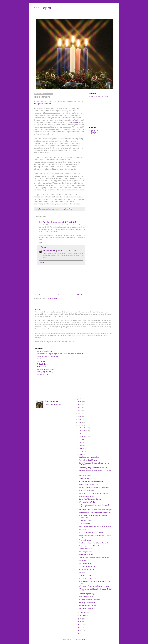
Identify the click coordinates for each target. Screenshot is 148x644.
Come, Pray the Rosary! (45, 372)
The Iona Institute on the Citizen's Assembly (94, 543)
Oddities (82, 572)
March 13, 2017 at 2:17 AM (67, 251)
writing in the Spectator (42, 104)
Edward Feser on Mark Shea (89, 484)
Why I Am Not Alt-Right (87, 502)
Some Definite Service (45, 351)
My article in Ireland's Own (88, 578)
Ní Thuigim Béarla (85, 475)
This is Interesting (85, 540)
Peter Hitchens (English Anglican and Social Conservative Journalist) (60, 354)
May (81, 449)
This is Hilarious (85, 523)
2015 (80, 622)
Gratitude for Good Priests (88, 460)
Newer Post (38, 295)
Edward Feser (42, 367)
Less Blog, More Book (87, 490)
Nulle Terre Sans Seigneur (48, 222)
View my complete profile (53, 404)
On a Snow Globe (85, 564)
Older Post (81, 295)
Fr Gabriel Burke (43, 364)
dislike (58, 125)
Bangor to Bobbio (43, 374)
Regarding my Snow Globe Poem (90, 546)
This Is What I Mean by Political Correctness (94, 558)
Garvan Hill (41, 361)
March (82, 455)
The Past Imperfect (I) (87, 594)
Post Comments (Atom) (51, 299)
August (82, 440)
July (81, 443)
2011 (80, 634)
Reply (40, 243)
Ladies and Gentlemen (87, 496)
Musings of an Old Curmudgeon (48, 356)
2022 (80, 411)
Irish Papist (42, 8)
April (81, 452)
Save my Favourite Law (87, 603)
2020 (80, 417)
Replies (43, 247)
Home (60, 295)
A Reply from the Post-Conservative (91, 481)
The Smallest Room (86, 549)
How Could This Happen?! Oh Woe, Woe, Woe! (95, 526)
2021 (80, 414)
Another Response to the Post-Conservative (94, 487)
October (82, 434)
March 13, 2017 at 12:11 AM (67, 222)
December (83, 428)
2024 (80, 405)
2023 (80, 408)
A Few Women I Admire (87, 570)
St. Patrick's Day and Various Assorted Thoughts (95, 510)
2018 (80, 422)
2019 (80, 420)
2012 (80, 631)
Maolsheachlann (49, 251)
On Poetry (83, 561)
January (82, 615)
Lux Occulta (41, 359)
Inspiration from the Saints (100, 97)
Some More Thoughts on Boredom (91, 499)
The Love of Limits (85, 520)
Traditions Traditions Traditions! (94, 132)
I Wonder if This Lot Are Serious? (90, 600)
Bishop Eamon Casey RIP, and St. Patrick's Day (95, 513)
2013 (80, 628)
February (83, 612)
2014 (80, 625)
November (83, 431)
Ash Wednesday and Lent (88, 606)
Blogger (83, 639)
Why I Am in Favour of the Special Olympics (94, 586)
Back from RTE (84, 529)
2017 (80, 425)
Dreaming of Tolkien (86, 552)
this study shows (72, 122)
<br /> (95, 112)
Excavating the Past (86, 597)
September (83, 437)
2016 (80, 619)
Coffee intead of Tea (86, 555)
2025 (80, 402)
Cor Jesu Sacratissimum (45, 369)
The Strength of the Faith (88, 567)
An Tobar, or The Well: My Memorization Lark (94, 493)
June (81, 446)
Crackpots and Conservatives (89, 457)
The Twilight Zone (85, 575)
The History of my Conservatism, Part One (93, 468)
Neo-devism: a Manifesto (88, 609)
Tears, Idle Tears (85, 478)
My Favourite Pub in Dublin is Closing (92, 532)
